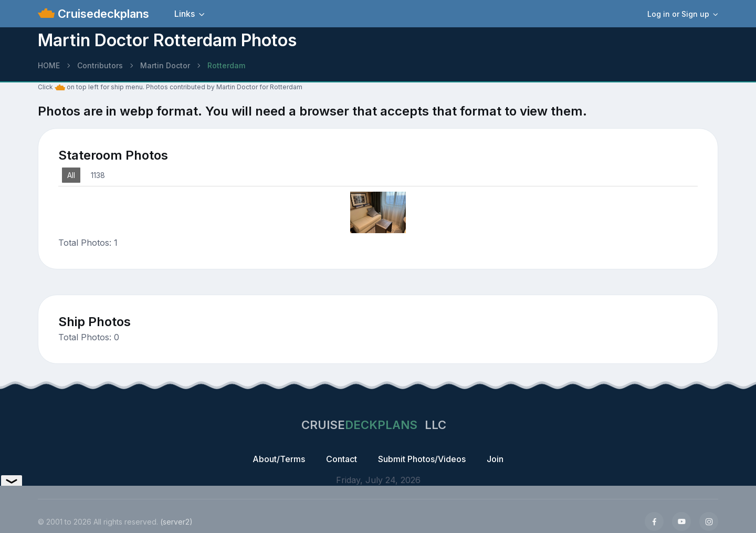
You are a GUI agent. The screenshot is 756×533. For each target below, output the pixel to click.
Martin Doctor (165, 65)
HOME (49, 65)
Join (495, 459)
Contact (342, 459)
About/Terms (279, 459)
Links (185, 14)
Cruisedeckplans (102, 14)
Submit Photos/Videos (422, 459)
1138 (98, 175)
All (71, 175)
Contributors (100, 65)
